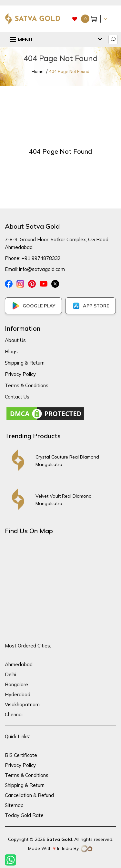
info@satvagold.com (42, 269)
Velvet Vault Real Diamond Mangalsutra (64, 500)
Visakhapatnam (22, 704)
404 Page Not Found (69, 71)
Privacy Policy (20, 374)
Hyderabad (18, 694)
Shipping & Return (25, 363)
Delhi (10, 674)
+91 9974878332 (41, 258)
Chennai (14, 714)
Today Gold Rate (24, 815)
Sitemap (14, 805)
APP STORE (91, 306)
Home (38, 71)
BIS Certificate (21, 755)
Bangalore (16, 684)
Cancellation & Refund (29, 795)
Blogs (11, 351)
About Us (15, 340)
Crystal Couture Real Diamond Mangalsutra (67, 460)
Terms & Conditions (27, 385)
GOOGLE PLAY (33, 306)
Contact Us (17, 397)
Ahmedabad (19, 664)
